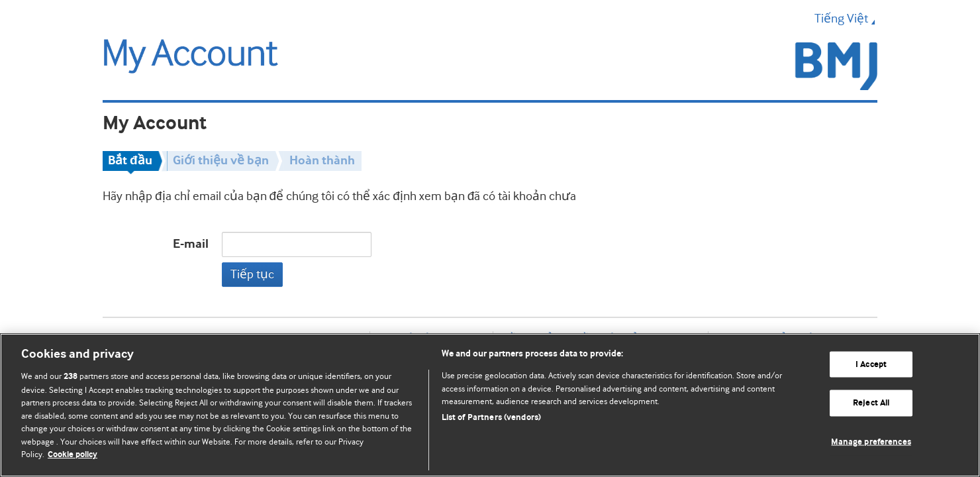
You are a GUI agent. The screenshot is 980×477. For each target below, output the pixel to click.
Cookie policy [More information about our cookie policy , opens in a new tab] (73, 455)
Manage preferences (871, 442)
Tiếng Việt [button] (846, 19)
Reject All (871, 403)
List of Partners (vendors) (491, 418)
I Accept (871, 364)
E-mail (191, 244)
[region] (490, 405)
